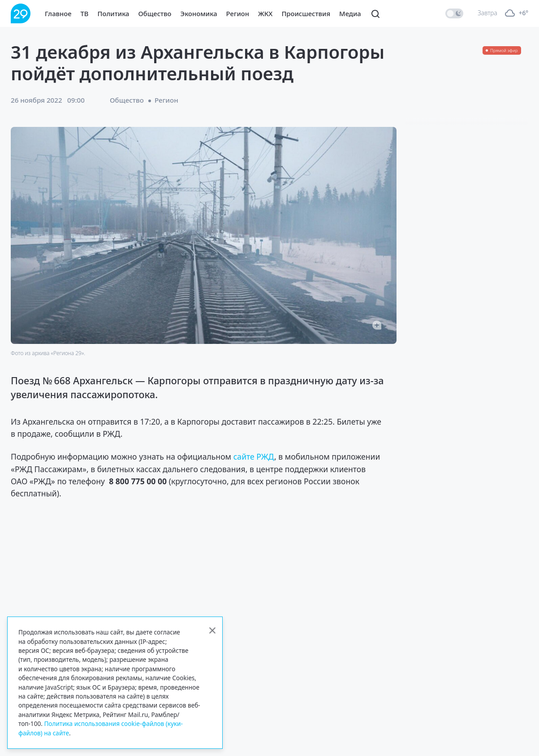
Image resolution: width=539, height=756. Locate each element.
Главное (58, 13)
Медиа (350, 13)
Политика (114, 13)
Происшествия (306, 13)
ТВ (85, 13)
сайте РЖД (254, 456)
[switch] (454, 13)
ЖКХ (265, 13)
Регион (238, 13)
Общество (155, 13)
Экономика (199, 13)
